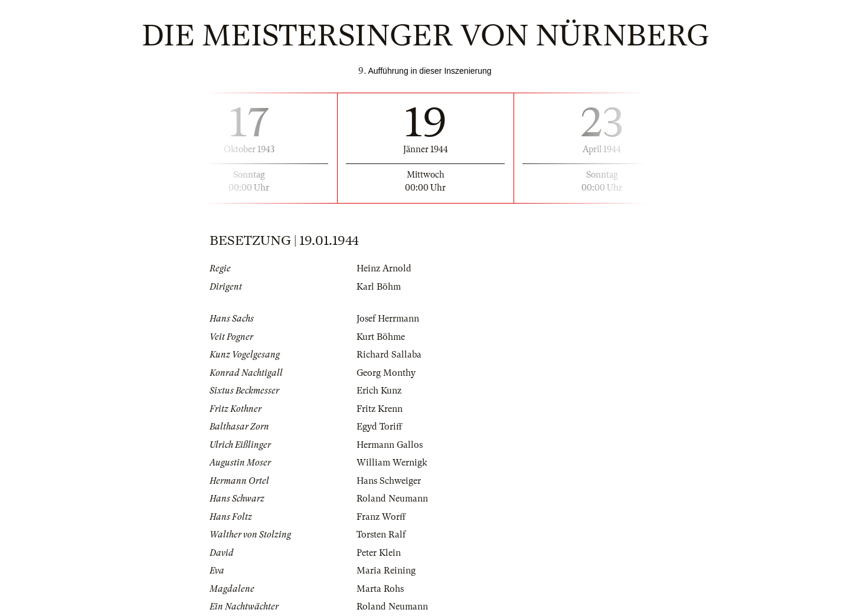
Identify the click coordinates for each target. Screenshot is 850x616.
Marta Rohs (380, 589)
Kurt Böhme (381, 337)
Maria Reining (386, 571)
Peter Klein (379, 553)
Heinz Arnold (384, 268)
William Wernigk (392, 463)
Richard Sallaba (389, 355)
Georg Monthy (386, 373)
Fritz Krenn (380, 409)
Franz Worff (381, 517)
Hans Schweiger (389, 481)
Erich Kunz (379, 391)
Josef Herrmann (388, 319)
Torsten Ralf (381, 535)
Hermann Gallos (390, 445)
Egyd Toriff (379, 427)
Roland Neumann (392, 499)
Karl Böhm (379, 287)
